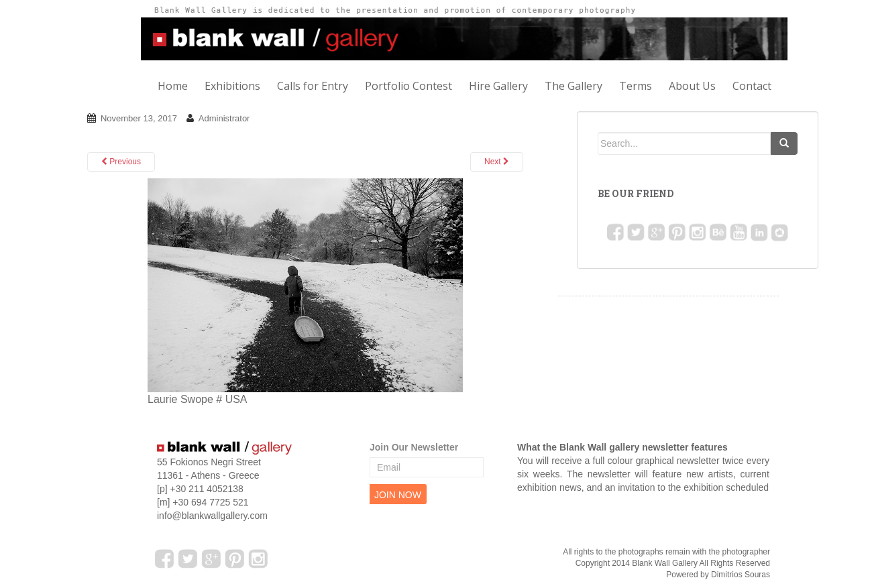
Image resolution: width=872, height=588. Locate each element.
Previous (121, 162)
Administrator (224, 118)
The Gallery (574, 86)
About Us (692, 86)
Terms (636, 86)
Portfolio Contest (408, 86)
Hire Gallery (498, 86)
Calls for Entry (313, 86)
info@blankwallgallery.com (212, 516)
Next (497, 162)
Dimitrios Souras (741, 575)
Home (173, 86)
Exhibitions (232, 86)
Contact (752, 86)
